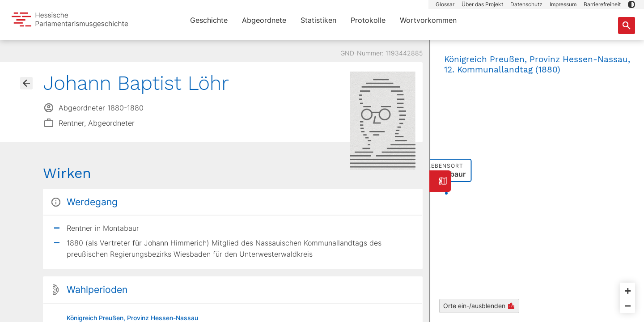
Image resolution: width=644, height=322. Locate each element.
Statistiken (318, 20)
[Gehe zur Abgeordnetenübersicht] (26, 83)
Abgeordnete (264, 20)
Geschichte (209, 20)
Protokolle (368, 20)
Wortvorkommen (428, 20)
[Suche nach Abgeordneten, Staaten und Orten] (627, 25)
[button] (631, 4)
